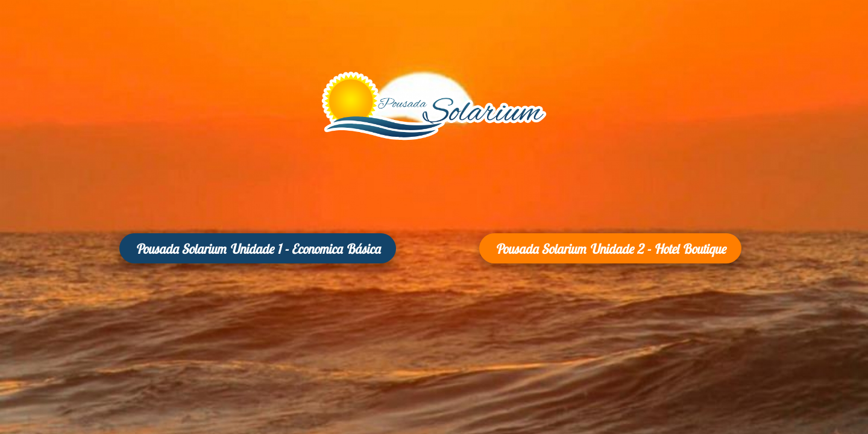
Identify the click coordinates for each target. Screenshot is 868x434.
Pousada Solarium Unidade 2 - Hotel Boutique (610, 249)
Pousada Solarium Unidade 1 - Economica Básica (258, 249)
